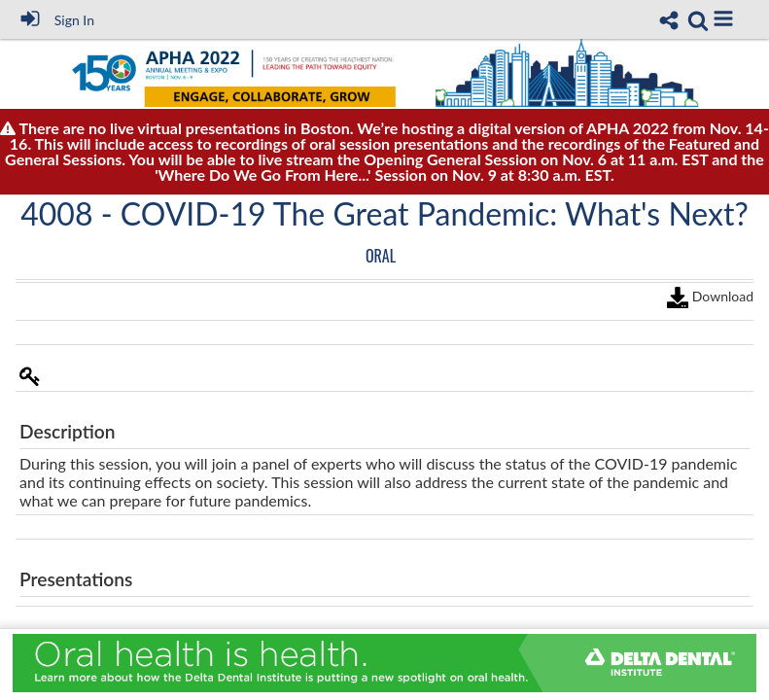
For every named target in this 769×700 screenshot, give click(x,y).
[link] (698, 20)
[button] (723, 18)
